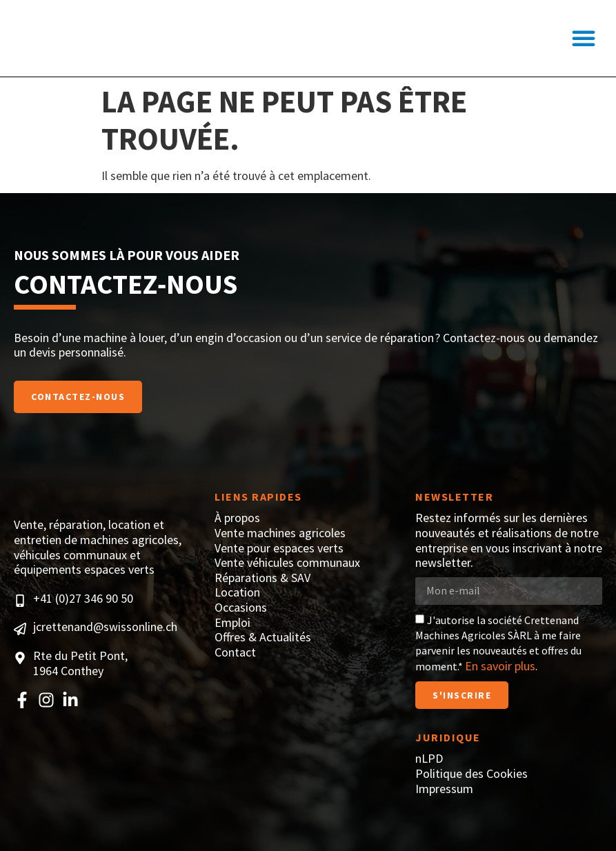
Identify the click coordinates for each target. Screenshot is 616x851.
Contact (235, 652)
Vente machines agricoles (280, 533)
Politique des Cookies (471, 774)
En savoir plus (500, 666)
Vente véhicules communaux (287, 563)
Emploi (232, 623)
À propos (237, 518)
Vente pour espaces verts (279, 548)
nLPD (429, 759)
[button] (584, 39)
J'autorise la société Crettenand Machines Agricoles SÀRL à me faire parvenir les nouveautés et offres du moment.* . (498, 643)
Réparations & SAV (262, 578)
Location (237, 592)
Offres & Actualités (263, 637)
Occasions (241, 608)
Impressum (444, 789)
